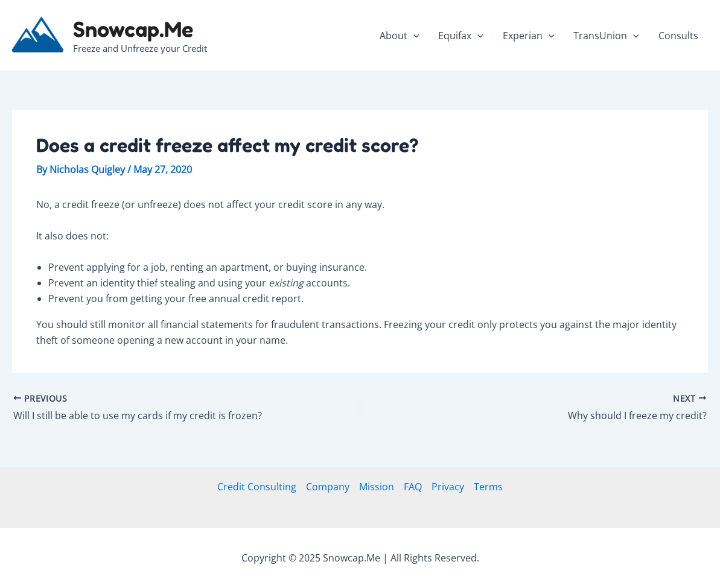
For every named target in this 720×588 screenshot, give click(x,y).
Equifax (461, 36)
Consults (678, 36)
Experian (529, 36)
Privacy (448, 487)
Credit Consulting (257, 487)
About (400, 36)
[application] (413, 36)
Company (328, 487)
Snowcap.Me (133, 29)
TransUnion (606, 36)
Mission (377, 487)
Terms (488, 487)
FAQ (413, 487)
